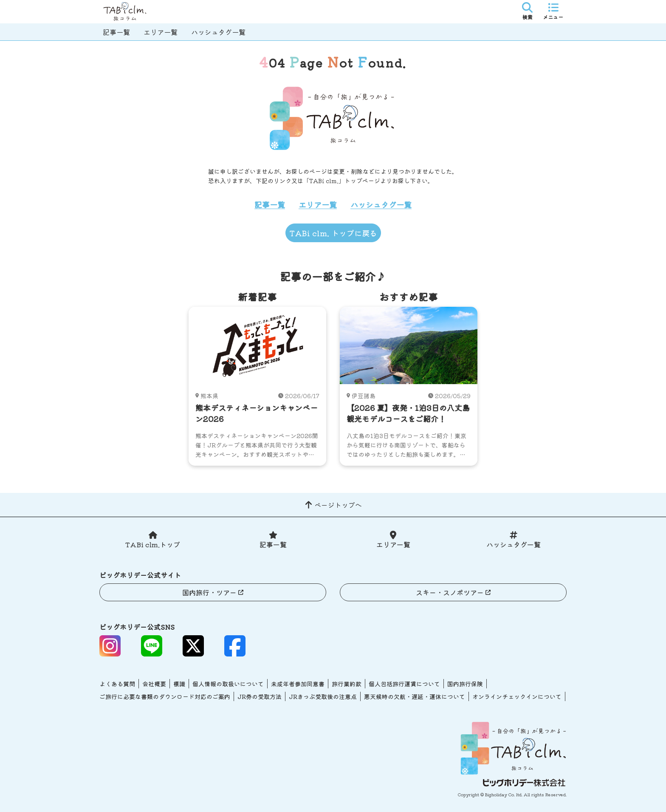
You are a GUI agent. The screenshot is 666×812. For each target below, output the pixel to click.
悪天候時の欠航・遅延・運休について (415, 696)
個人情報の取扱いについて (228, 684)
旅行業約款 (347, 684)
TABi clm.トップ (153, 544)
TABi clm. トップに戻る (333, 233)
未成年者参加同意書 (298, 684)
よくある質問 (117, 684)
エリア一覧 (161, 32)
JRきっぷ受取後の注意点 (323, 696)
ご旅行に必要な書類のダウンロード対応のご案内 (165, 696)
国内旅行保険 (465, 684)
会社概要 (154, 684)
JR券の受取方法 (260, 696)
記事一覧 (116, 32)
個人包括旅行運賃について (404, 684)
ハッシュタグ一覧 (218, 32)
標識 (179, 684)
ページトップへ (338, 505)
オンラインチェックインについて (517, 696)
